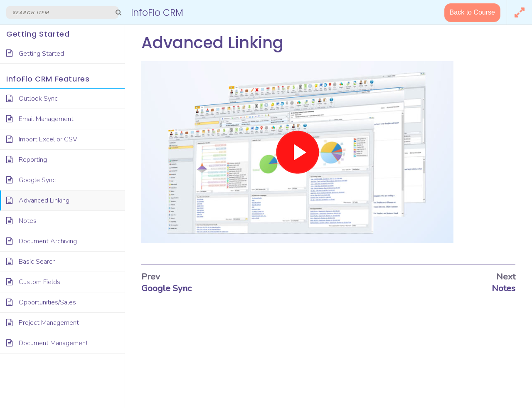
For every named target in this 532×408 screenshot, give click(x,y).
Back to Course (472, 12)
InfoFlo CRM (157, 12)
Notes (504, 288)
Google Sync (166, 288)
